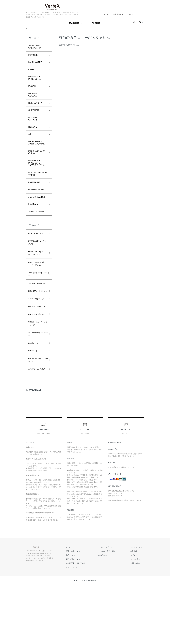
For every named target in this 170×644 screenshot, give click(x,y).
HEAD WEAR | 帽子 (38, 243)
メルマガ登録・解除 (114, 610)
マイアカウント (104, 14)
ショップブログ (113, 606)
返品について (81, 614)
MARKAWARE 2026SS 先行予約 (37, 143)
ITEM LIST (96, 23)
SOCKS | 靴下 (35, 403)
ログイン (130, 14)
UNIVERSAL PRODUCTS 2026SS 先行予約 (37, 163)
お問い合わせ (137, 622)
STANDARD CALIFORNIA (35, 47)
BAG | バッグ (35, 395)
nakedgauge (34, 182)
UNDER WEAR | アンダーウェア (38, 414)
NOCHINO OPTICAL (33, 119)
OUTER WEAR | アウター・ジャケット (37, 267)
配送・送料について (84, 610)
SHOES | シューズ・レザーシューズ (37, 371)
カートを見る (137, 618)
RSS (109, 614)
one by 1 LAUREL (37, 202)
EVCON (32, 87)
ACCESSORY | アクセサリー (37, 385)
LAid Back (33, 209)
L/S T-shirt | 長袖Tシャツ (37, 345)
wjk (30, 135)
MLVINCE (33, 55)
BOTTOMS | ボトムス (38, 357)
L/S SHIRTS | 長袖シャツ (37, 321)
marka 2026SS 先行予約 (37, 152)
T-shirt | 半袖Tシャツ (37, 333)
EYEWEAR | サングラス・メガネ (38, 253)
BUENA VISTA (35, 103)
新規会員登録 (118, 14)
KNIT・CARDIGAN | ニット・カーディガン (37, 283)
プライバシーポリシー (85, 626)
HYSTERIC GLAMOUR (34, 95)
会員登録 (136, 610)
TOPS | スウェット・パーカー (36, 297)
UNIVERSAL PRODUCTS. (35, 78)
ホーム (28, 29)
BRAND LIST (74, 23)
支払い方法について (84, 618)
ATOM (114, 614)
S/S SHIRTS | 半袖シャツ (37, 309)
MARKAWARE (35, 63)
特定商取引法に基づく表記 (86, 622)
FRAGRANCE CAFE (35, 192)
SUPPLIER (34, 111)
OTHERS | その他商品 (37, 426)
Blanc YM (33, 127)
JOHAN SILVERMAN (34, 219)
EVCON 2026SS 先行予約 (38, 174)
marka (31, 70)
